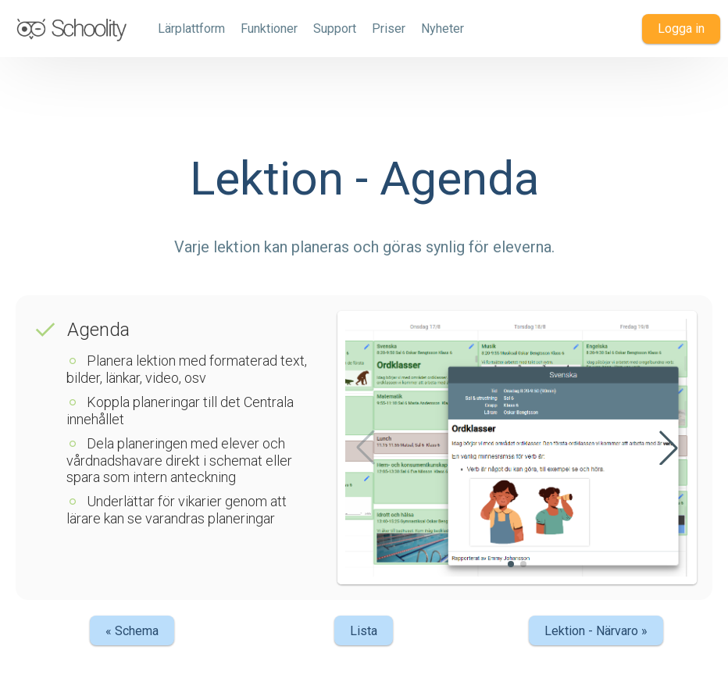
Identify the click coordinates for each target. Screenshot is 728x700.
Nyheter (443, 29)
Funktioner (269, 29)
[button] (669, 448)
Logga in (681, 29)
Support (335, 29)
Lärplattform (191, 29)
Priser (389, 29)
